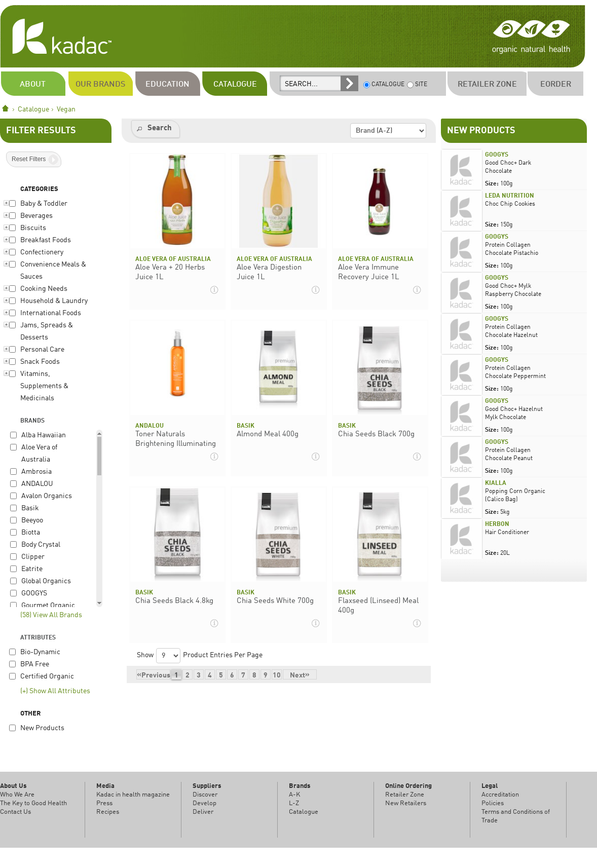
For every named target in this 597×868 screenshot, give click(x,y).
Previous (154, 675)
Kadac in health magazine (133, 795)
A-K (294, 795)
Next (300, 675)
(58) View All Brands (51, 615)
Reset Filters (29, 159)
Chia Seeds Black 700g (376, 435)
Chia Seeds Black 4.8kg (174, 601)
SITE (417, 85)
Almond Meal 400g (268, 435)
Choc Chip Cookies (510, 204)
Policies (493, 803)
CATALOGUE (384, 85)
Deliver (203, 812)
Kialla (496, 483)
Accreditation (500, 795)
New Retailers (406, 803)
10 (277, 676)
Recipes (108, 812)
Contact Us (15, 812)
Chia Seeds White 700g (275, 601)
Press (104, 803)
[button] (156, 129)
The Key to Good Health (33, 803)
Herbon (497, 524)
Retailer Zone (405, 795)
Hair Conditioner (507, 533)
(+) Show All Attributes (55, 691)
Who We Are (17, 795)
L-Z (294, 803)
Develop (204, 803)
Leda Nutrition (510, 196)
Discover (205, 795)
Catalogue (33, 109)
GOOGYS (497, 155)
